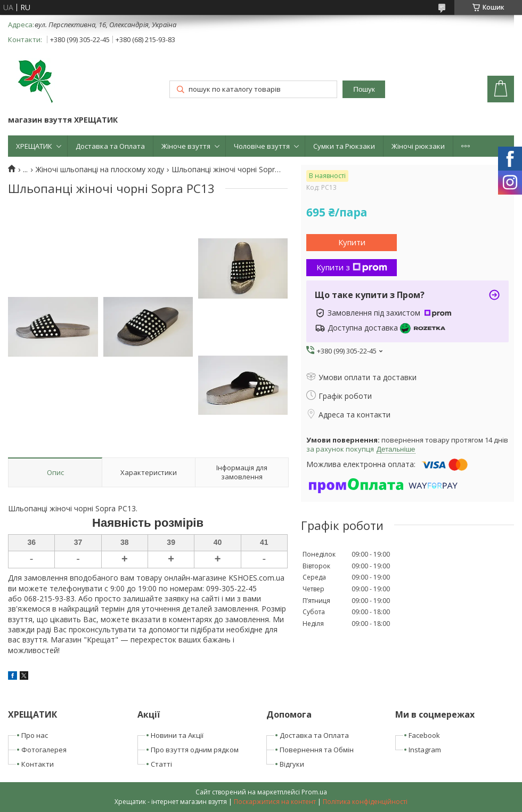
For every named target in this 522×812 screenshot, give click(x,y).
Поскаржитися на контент (275, 802)
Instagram (425, 750)
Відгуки (292, 764)
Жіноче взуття (186, 146)
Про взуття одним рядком (195, 750)
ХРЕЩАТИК (34, 146)
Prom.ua (314, 792)
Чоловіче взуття (262, 146)
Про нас (35, 735)
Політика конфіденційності (365, 802)
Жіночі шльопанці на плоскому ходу (100, 170)
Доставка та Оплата (110, 146)
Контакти (38, 764)
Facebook (424, 735)
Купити (352, 242)
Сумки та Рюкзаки (344, 146)
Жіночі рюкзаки (418, 146)
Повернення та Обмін (317, 750)
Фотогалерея (44, 750)
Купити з (352, 267)
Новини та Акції (177, 735)
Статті (161, 764)
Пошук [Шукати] (364, 89)
